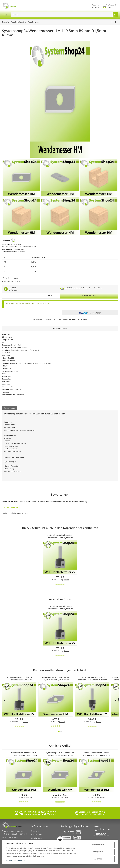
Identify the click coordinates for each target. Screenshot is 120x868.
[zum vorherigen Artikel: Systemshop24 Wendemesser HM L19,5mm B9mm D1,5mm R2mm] (111, 22)
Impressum (10, 860)
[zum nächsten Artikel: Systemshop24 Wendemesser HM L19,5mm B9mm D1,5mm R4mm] (116, 22)
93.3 (13, 358)
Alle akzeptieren (98, 845)
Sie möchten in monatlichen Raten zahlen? (60, 319)
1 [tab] (59, 731)
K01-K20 (8, 368)
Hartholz (18, 347)
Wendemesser (16, 244)
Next (116, 700)
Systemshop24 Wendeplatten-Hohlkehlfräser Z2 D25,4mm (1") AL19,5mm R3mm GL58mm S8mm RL (60, 536)
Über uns (35, 831)
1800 (14, 361)
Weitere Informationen (78, 319)
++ (7, 366)
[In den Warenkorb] (89, 296)
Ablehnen (98, 859)
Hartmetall (17, 345)
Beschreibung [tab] (10, 408)
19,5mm (10, 340)
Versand (17, 281)
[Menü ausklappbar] (4, 15)
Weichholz (25, 347)
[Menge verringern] (5, 296)
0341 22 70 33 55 (11, 837)
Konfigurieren (98, 852)
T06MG (8, 382)
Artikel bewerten (11, 507)
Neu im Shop (37, 838)
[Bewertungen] (60, 584)
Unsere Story (37, 835)
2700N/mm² (27, 350)
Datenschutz (21, 860)
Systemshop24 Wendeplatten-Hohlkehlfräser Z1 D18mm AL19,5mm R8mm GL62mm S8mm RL (92, 679)
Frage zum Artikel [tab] (27, 408)
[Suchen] (62, 15)
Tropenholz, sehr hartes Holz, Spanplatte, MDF (34, 363)
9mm (10, 334)
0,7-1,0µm (15, 371)
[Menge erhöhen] (58, 296)
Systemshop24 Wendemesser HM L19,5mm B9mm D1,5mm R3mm (24, 754)
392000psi (35, 350)
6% (9, 353)
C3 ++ (8, 384)
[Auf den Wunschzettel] (60, 329)
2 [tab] (61, 731)
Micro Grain (20, 395)
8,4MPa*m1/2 (17, 389)
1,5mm (10, 337)
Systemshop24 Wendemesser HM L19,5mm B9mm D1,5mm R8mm (56, 678)
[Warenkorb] (110, 6)
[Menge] (27, 296)
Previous (4, 700)
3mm (10, 342)
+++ (21, 350)
